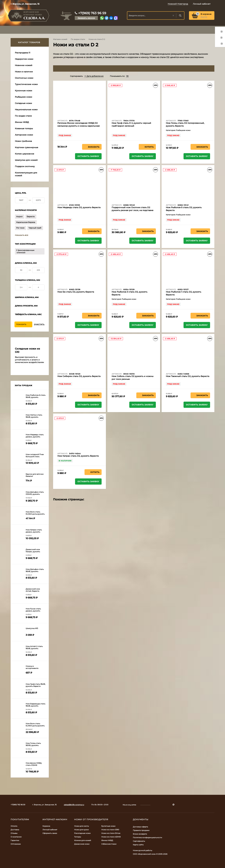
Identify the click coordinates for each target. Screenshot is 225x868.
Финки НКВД (107, 840)
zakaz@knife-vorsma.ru (74, 805)
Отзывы (14, 833)
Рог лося (20, 228)
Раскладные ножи (82, 833)
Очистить (39, 324)
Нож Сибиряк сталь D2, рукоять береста (79, 376)
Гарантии (15, 840)
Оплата (14, 826)
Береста (31, 216)
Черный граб (35, 228)
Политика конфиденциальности (147, 837)
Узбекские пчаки (109, 844)
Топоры (78, 837)
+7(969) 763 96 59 (92, 13)
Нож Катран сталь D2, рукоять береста (78, 456)
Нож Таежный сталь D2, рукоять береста (188, 376)
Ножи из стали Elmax (111, 833)
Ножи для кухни (81, 830)
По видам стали (78, 39)
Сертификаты (139, 841)
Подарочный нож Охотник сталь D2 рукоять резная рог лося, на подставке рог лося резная (133, 210)
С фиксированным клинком (25, 251)
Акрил (19, 216)
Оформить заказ (50, 833)
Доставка (15, 830)
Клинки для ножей (83, 840)
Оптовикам (16, 844)
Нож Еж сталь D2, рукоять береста (76, 292)
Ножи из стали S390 (110, 830)
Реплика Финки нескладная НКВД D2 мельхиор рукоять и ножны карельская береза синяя (79, 126)
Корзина (46, 826)
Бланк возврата (140, 834)
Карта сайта (138, 845)
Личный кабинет (50, 830)
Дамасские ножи (82, 844)
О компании (16, 837)
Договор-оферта (140, 827)
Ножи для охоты (82, 826)
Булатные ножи (108, 826)
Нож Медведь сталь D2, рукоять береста (79, 207)
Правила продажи (141, 830)
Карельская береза (26, 222)
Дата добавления (94, 76)
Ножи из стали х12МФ (111, 837)
